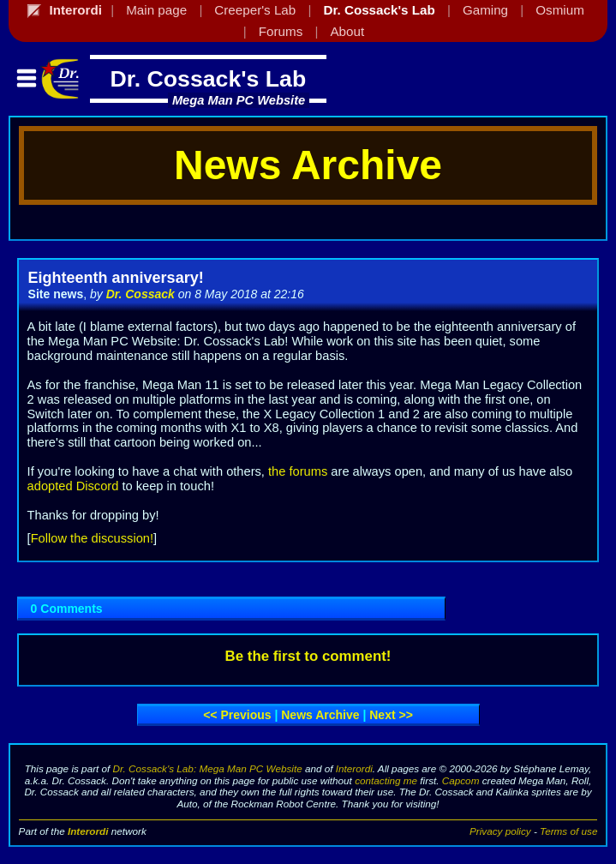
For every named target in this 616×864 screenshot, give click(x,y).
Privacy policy (500, 831)
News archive (320, 715)
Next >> (391, 715)
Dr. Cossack (141, 294)
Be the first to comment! (308, 656)
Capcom (461, 780)
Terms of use (568, 831)
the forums (298, 471)
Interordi (354, 768)
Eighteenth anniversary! (116, 278)
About (347, 31)
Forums (281, 31)
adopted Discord (73, 486)
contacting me (386, 780)
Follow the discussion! (92, 538)
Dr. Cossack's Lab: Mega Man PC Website (208, 768)
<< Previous (237, 715)
